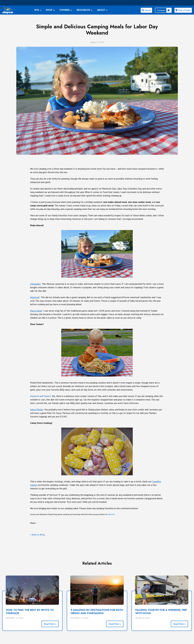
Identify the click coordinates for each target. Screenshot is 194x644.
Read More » (50, 624)
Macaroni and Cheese (40, 396)
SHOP (49, 10)
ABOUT (101, 10)
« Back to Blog (37, 535)
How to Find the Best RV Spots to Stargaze (30, 612)
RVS (37, 10)
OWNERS (65, 10)
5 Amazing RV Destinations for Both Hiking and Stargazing (97, 612)
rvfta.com (111, 514)
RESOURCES (83, 10)
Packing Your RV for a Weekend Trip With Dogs (161, 612)
